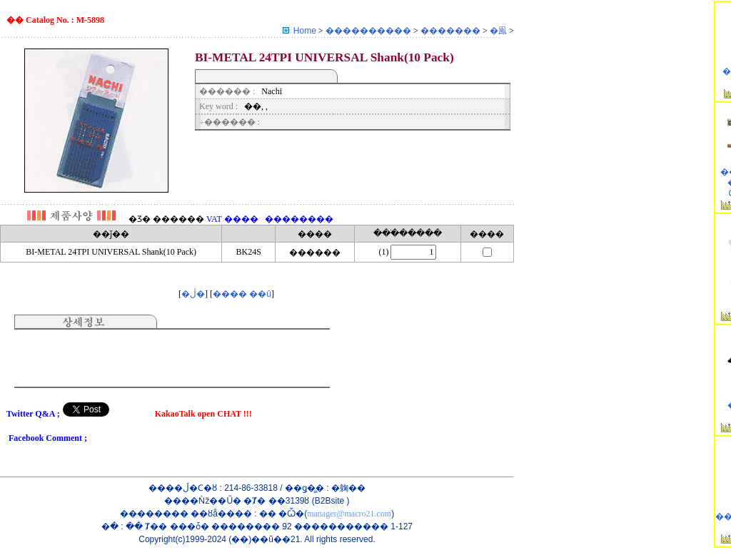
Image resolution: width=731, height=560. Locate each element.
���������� (369, 31)
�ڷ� (193, 294)
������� (452, 31)
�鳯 (499, 31)
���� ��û (242, 294)
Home (305, 31)
